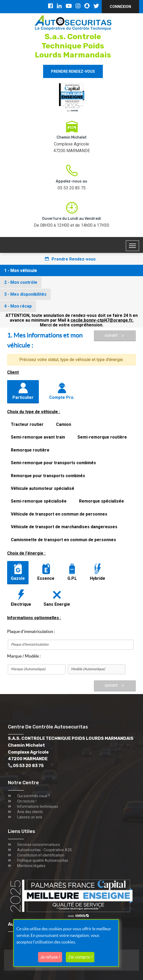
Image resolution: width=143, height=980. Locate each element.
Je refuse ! (50, 957)
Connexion (120, 7)
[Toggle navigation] (132, 246)
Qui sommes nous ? (34, 796)
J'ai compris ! (80, 957)
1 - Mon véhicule (21, 270)
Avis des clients (30, 812)
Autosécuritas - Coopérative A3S (45, 850)
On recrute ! (27, 801)
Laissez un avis (30, 817)
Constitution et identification (41, 855)
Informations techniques (38, 806)
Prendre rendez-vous (73, 71)
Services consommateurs (39, 845)
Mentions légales (31, 866)
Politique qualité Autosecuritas (43, 860)
